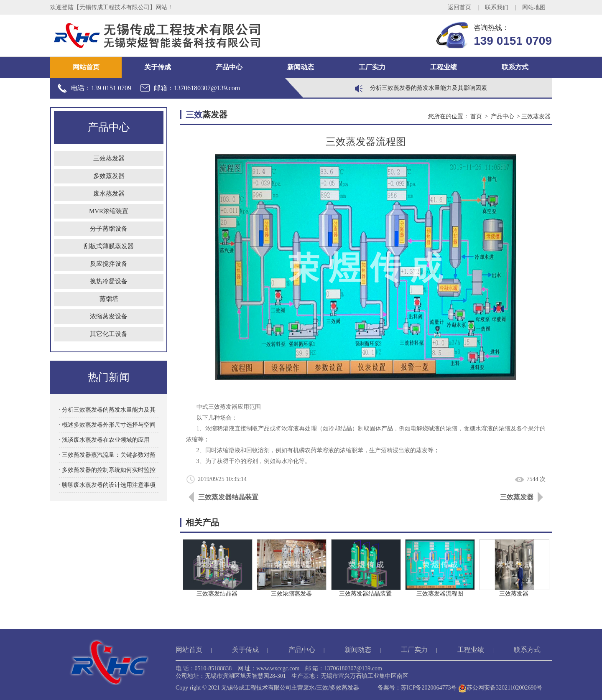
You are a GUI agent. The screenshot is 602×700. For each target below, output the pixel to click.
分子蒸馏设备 (109, 229)
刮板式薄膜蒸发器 (109, 246)
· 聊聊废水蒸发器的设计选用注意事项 (107, 485)
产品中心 (229, 67)
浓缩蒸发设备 (109, 316)
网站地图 (534, 7)
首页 (476, 116)
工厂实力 (372, 67)
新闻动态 (301, 67)
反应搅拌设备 (109, 264)
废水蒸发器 (109, 193)
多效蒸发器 (109, 176)
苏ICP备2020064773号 (429, 688)
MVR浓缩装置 (109, 211)
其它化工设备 (109, 334)
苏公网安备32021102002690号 (500, 688)
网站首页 (86, 67)
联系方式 (515, 67)
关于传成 (158, 67)
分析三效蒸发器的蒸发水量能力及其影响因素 (429, 88)
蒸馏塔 (109, 299)
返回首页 (459, 7)
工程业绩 (444, 67)
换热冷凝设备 (109, 281)
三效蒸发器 (109, 158)
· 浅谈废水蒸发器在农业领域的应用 (104, 440)
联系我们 (497, 7)
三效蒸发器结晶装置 (228, 497)
